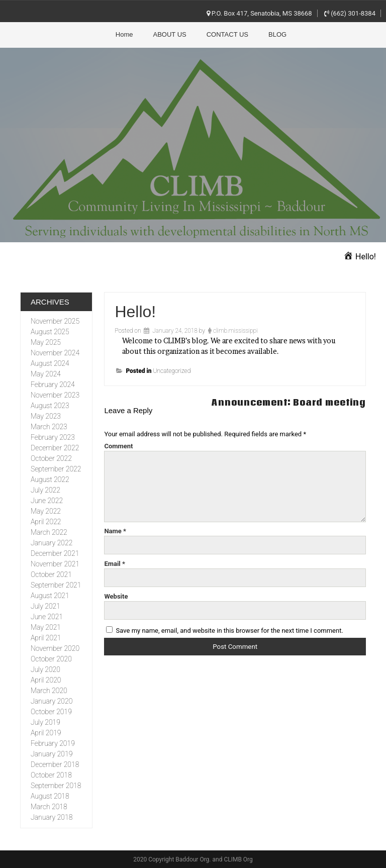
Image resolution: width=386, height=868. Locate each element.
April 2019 (46, 733)
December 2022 (55, 448)
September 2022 (56, 469)
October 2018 (51, 775)
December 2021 (55, 553)
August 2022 (50, 479)
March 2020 (49, 691)
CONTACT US (227, 34)
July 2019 (45, 722)
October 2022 (51, 458)
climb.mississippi (235, 331)
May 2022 (46, 511)
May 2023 (46, 416)
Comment (118, 446)
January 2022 (52, 543)
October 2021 (51, 574)
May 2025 (46, 342)
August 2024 (50, 363)
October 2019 (51, 712)
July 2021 (45, 606)
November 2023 (55, 395)
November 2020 (55, 648)
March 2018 (49, 807)
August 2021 (50, 596)
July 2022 (45, 490)
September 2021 (56, 585)
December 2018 (55, 764)
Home (124, 34)
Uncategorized (172, 371)
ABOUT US (170, 34)
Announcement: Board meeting (289, 402)
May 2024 (46, 374)
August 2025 (50, 332)
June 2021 (47, 617)
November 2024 (55, 353)
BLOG (277, 34)
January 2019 (52, 754)
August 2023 (50, 406)
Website (116, 596)
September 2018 (56, 786)
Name (115, 531)
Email (115, 564)
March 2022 (49, 532)
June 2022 (47, 501)
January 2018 (52, 817)
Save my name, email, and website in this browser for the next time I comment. (230, 631)
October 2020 (51, 659)
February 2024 (53, 384)
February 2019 (53, 743)
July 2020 (45, 669)
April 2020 (46, 680)
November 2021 (55, 564)
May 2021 (46, 627)
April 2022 (46, 522)
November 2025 (55, 321)
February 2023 (53, 437)
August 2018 (50, 796)
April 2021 (46, 638)
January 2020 (52, 701)
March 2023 (49, 427)
